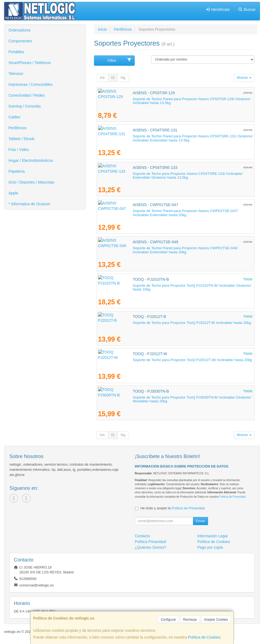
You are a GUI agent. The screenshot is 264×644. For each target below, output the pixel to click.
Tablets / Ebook (21, 139)
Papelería (17, 171)
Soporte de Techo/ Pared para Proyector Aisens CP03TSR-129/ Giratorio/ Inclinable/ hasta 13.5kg (170, 101)
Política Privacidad (150, 542)
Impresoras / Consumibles (31, 84)
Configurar (168, 620)
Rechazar (190, 620)
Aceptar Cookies (216, 620)
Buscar (247, 10)
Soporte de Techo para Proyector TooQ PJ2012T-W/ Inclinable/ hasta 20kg (158, 360)
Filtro (120, 60)
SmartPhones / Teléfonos (30, 63)
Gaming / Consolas (25, 106)
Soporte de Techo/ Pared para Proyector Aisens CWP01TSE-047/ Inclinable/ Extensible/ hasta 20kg (173, 213)
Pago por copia (210, 547)
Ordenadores (20, 30)
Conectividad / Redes (26, 95)
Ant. (103, 78)
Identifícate (218, 10)
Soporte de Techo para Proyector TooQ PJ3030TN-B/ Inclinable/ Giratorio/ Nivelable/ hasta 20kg (175, 397)
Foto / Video (19, 150)
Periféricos (17, 128)
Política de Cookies (204, 637)
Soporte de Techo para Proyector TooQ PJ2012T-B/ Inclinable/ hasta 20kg (157, 323)
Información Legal (213, 536)
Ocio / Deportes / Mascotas (31, 182)
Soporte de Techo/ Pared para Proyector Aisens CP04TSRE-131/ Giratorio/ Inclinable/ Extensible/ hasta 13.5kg (167, 138)
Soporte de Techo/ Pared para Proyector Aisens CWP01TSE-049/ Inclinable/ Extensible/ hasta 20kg (173, 250)
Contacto (142, 536)
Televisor (16, 74)
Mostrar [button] (244, 78)
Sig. (123, 78)
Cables (14, 117)
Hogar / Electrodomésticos (31, 160)
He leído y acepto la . (173, 508)
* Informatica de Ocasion (29, 204)
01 (113, 78)
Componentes (20, 41)
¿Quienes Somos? (150, 547)
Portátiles (16, 52)
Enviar (200, 521)
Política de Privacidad (232, 497)
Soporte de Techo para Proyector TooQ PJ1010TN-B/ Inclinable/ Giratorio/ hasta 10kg (166, 285)
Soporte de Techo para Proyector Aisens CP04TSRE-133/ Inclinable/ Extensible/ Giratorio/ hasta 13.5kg (175, 176)
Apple (13, 193)
